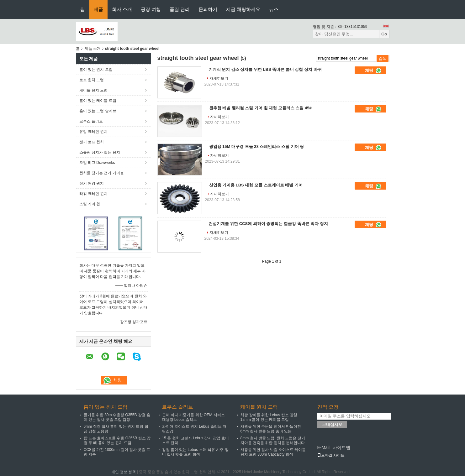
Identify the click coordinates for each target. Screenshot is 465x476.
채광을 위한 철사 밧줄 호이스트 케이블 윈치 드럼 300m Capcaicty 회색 (273, 452)
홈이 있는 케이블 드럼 (98, 101)
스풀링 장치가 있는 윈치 (100, 152)
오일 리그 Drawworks (97, 163)
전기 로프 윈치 (92, 142)
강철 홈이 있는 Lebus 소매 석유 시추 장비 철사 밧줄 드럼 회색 (195, 452)
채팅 (373, 71)
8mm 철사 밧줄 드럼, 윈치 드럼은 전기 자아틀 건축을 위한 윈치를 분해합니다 (273, 440)
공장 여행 (151, 9)
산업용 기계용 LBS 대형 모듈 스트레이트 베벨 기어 (256, 185)
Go (384, 34)
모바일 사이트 (331, 455)
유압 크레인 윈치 (94, 132)
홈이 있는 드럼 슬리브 (98, 111)
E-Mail (324, 447)
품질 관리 (180, 9)
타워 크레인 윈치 (94, 194)
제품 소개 (93, 49)
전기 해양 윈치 (92, 183)
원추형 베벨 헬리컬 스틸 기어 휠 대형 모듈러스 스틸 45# (260, 108)
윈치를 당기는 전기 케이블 (102, 173)
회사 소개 (122, 9)
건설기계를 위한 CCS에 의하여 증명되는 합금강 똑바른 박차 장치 (268, 224)
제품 (98, 9)
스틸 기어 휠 (90, 204)
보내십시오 (332, 424)
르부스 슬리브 (91, 121)
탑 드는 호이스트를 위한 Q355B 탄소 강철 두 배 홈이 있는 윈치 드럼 (117, 440)
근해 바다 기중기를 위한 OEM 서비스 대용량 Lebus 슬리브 (193, 417)
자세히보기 (219, 78)
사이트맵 (341, 447)
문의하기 (208, 9)
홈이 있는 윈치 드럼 (96, 70)
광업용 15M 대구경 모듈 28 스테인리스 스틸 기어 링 (257, 146)
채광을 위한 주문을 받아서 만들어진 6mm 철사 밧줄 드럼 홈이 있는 (271, 429)
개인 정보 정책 (124, 472)
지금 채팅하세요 (243, 9)
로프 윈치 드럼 (92, 80)
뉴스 (274, 9)
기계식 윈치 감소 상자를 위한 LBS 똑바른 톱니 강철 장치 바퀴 (265, 69)
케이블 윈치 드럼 (94, 90)
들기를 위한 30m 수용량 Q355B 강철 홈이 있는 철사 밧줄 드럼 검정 (117, 417)
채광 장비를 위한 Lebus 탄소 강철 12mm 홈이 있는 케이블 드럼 (269, 417)
